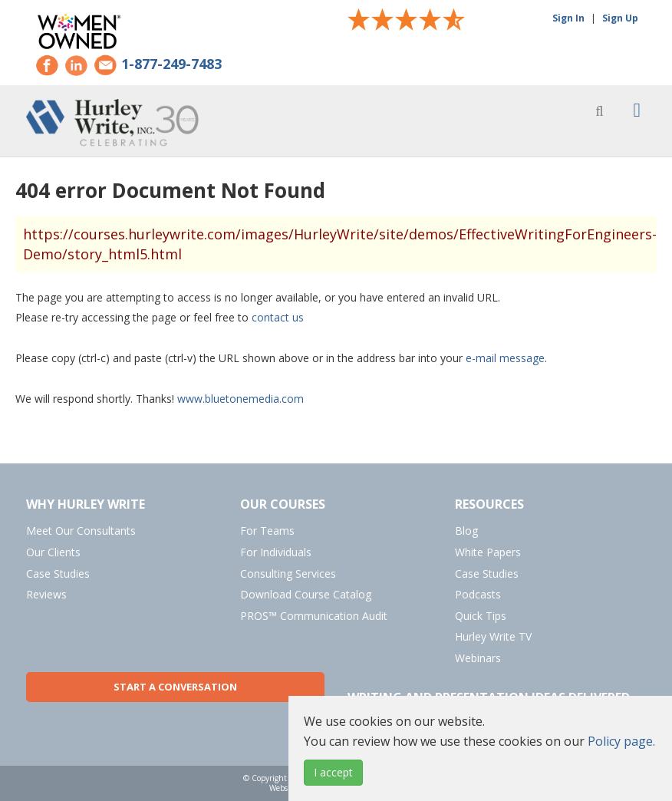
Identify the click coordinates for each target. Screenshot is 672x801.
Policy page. (621, 741)
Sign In (568, 18)
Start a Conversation (175, 687)
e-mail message (505, 358)
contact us (278, 317)
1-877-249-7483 (171, 64)
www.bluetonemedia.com (240, 399)
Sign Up (620, 18)
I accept (333, 772)
